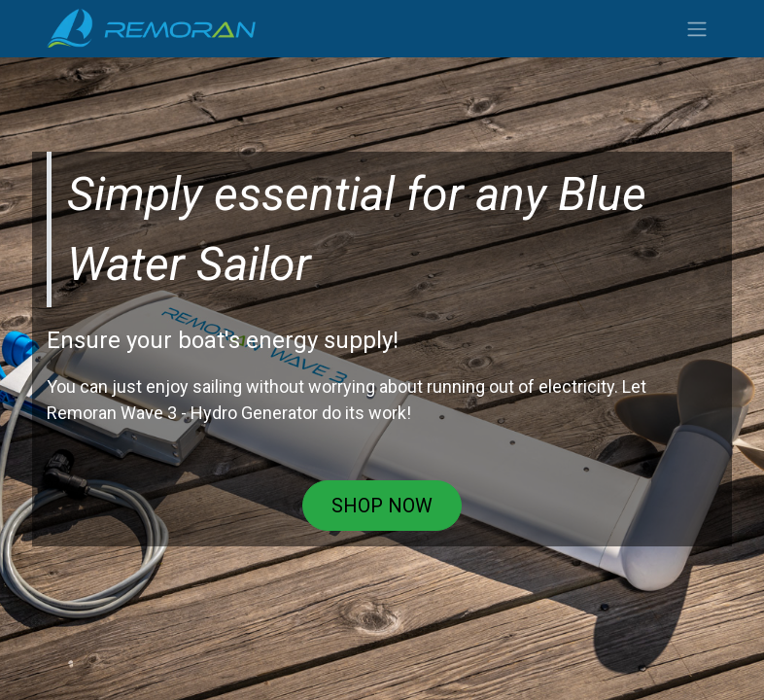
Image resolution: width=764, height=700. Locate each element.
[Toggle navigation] (697, 29)
